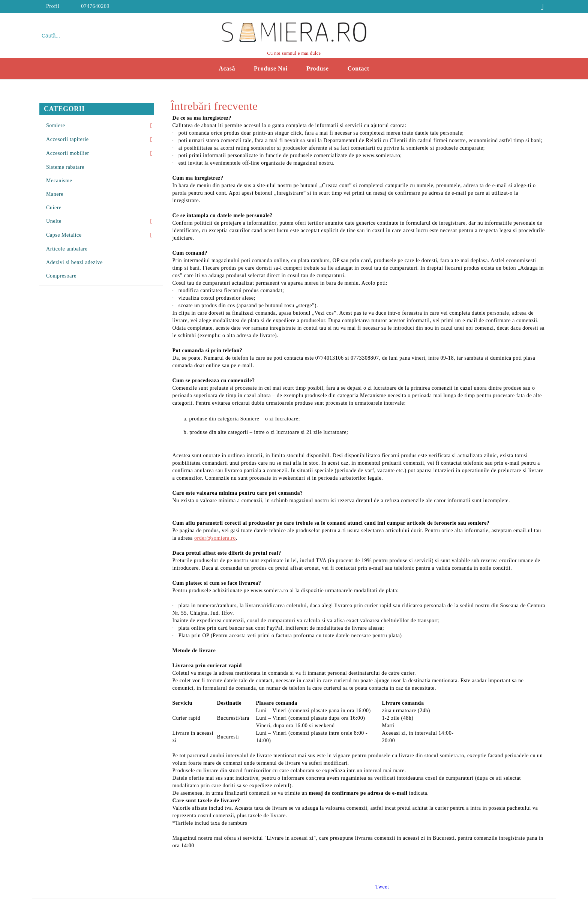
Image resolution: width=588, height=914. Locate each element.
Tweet (382, 887)
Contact (358, 68)
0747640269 (95, 6)
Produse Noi (271, 68)
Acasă (227, 68)
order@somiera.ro (215, 538)
